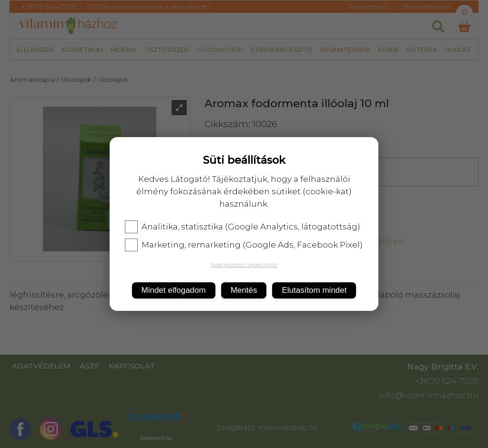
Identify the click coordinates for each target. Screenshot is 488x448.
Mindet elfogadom (174, 290)
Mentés (244, 290)
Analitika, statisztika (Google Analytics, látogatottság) (243, 227)
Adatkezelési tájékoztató (244, 264)
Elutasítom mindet (314, 290)
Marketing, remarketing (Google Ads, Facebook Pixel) (244, 245)
